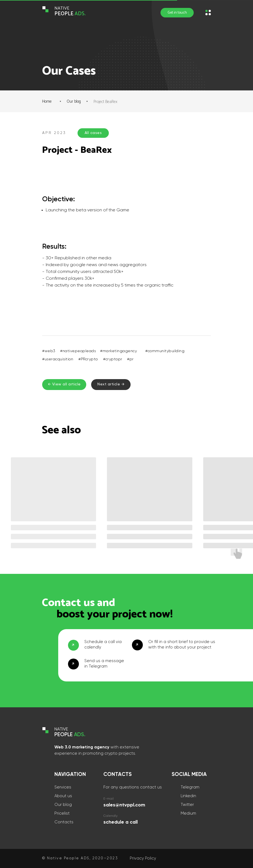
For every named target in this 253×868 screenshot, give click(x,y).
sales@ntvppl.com (124, 805)
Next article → (111, 384)
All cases (93, 133)
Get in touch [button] (177, 13)
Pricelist (62, 813)
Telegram (190, 787)
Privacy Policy (143, 858)
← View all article (64, 384)
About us (63, 796)
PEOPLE (70, 14)
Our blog (74, 101)
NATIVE (62, 8)
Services (63, 787)
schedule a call (121, 822)
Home (47, 101)
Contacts (64, 822)
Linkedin (188, 796)
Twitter (187, 805)
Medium (188, 813)
